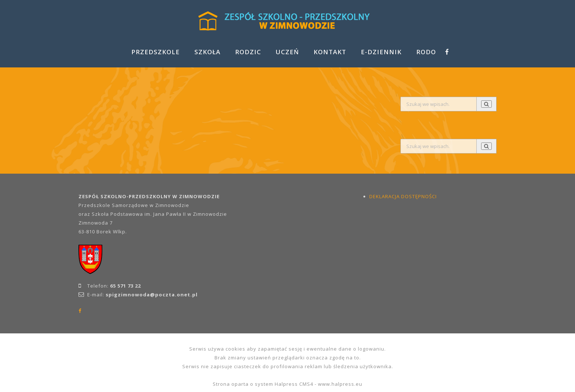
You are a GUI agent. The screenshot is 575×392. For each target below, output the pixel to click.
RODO (426, 52)
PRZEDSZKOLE (155, 52)
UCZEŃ (287, 52)
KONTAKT (330, 52)
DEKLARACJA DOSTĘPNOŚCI (403, 196)
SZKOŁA (207, 52)
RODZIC (248, 52)
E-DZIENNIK (381, 52)
